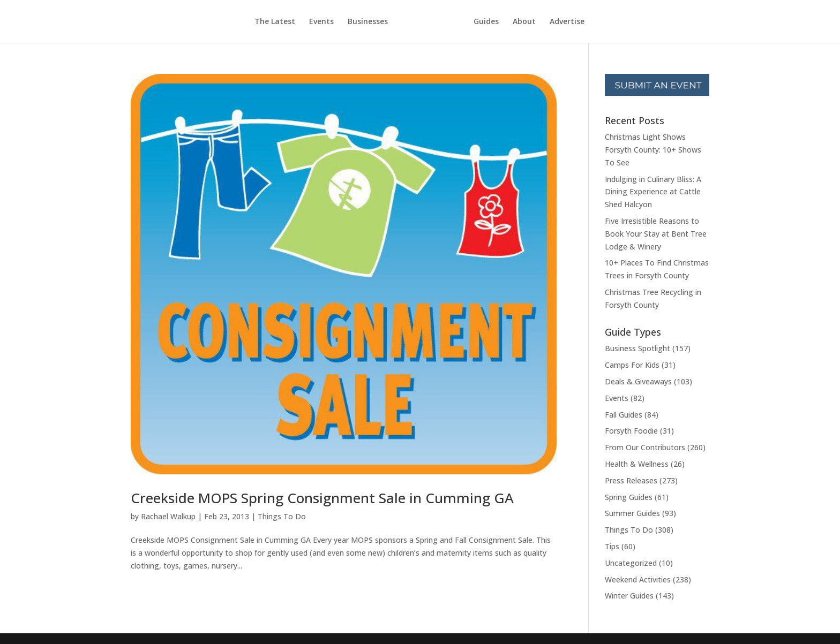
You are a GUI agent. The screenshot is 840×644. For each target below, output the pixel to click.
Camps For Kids (632, 365)
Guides (486, 22)
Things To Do (282, 516)
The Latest (275, 22)
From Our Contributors (645, 447)
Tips (612, 546)
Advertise (567, 22)
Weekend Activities (638, 579)
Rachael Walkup (168, 516)
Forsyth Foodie (631, 431)
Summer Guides (632, 513)
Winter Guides (629, 596)
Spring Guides (629, 497)
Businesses (368, 22)
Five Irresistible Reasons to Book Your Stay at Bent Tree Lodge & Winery (656, 234)
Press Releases (631, 480)
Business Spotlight (637, 348)
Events (321, 22)
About (524, 22)
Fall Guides (624, 415)
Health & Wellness (637, 464)
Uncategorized (631, 563)
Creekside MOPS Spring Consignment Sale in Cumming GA (322, 498)
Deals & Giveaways (638, 381)
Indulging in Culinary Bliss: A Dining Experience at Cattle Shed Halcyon (653, 192)
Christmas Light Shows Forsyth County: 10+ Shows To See (653, 150)
